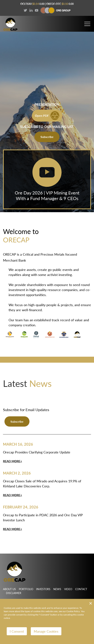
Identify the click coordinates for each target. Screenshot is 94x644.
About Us (9, 589)
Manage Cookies (46, 631)
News (57, 589)
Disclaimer (14, 593)
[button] (87, 22)
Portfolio (26, 589)
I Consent (17, 631)
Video (68, 589)
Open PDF (47, 116)
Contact (81, 589)
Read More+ (12, 461)
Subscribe (47, 137)
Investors (43, 589)
